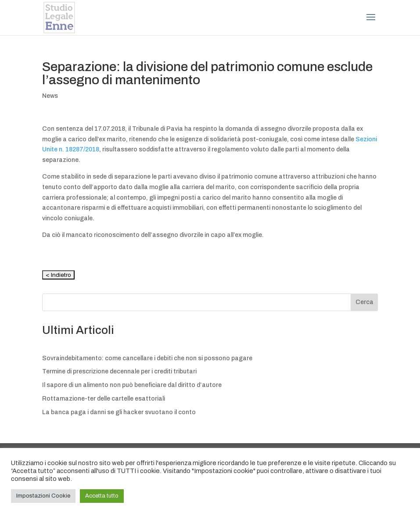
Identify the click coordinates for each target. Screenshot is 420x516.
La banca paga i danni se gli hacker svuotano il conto (119, 412)
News (50, 96)
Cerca (364, 302)
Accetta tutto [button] (102, 496)
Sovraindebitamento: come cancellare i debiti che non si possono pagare (147, 358)
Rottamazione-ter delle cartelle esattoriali (104, 399)
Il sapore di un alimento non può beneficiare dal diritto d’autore (132, 385)
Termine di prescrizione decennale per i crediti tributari (119, 371)
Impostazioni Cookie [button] (43, 496)
